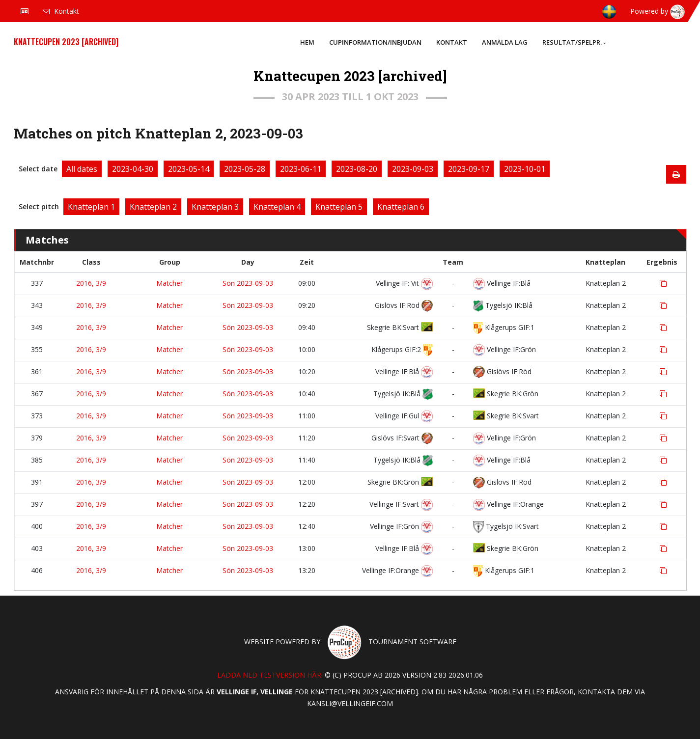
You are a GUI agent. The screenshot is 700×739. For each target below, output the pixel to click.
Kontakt (452, 42)
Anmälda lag (505, 42)
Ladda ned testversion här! (270, 675)
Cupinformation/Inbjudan (375, 42)
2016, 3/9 (91, 283)
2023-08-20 (357, 169)
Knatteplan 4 (277, 207)
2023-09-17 (469, 169)
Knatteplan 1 (91, 207)
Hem (307, 42)
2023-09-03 (413, 169)
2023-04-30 (133, 169)
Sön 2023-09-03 (248, 283)
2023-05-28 (245, 169)
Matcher (169, 283)
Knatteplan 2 (153, 207)
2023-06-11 (301, 169)
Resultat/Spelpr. (574, 42)
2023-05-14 (189, 169)
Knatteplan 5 (339, 207)
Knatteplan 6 (401, 207)
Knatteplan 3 (215, 207)
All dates (82, 169)
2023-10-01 (525, 169)
